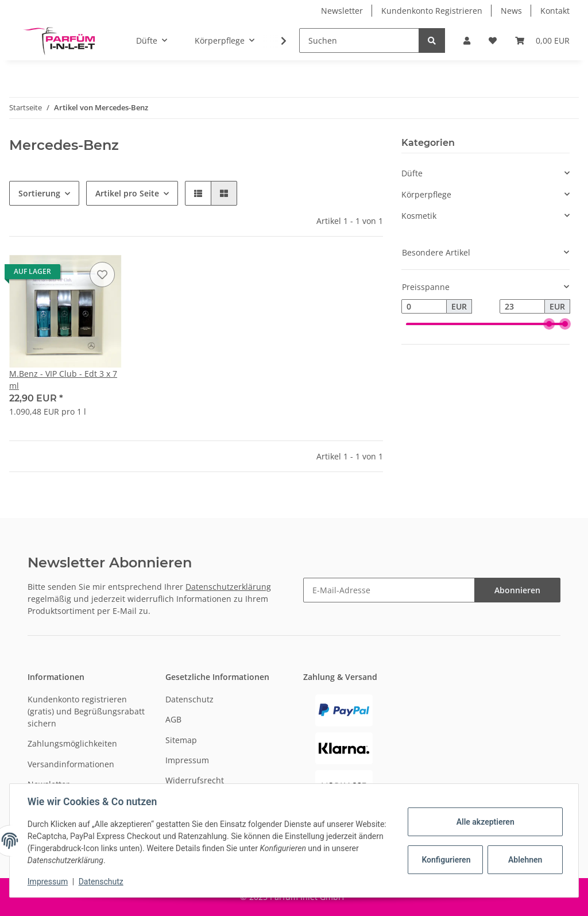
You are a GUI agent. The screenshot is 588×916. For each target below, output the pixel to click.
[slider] (549, 324)
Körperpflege (426, 194)
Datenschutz (189, 699)
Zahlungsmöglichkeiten (72, 743)
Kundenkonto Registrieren (432, 11)
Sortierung (39, 193)
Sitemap (181, 740)
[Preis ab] (424, 307)
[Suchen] (359, 40)
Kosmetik (419, 216)
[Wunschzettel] (493, 40)
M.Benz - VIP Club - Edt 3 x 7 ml (63, 380)
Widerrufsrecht (195, 780)
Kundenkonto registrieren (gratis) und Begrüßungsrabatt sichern (86, 711)
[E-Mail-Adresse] (389, 590)
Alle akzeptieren (484, 822)
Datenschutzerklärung (228, 587)
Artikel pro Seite (127, 193)
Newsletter (342, 11)
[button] (467, 40)
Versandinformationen (71, 764)
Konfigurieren (446, 860)
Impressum (187, 760)
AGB (173, 719)
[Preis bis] (522, 307)
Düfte (412, 173)
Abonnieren (517, 590)
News (511, 11)
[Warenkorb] (542, 40)
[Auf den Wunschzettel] (102, 275)
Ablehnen (525, 860)
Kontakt (555, 11)
